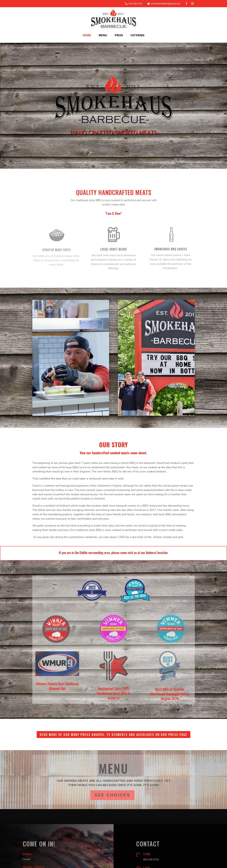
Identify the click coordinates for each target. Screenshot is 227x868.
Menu (103, 35)
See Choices (112, 795)
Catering (137, 35)
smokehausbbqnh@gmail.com (165, 4)
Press (119, 35)
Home (87, 35)
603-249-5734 (135, 4)
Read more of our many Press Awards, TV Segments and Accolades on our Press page (113, 735)
